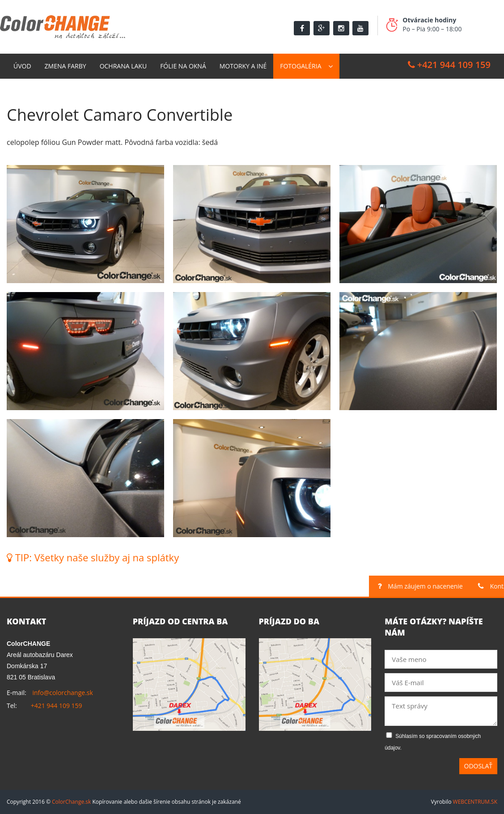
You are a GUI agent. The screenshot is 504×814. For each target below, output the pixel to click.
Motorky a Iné (243, 66)
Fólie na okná (183, 66)
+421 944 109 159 (449, 65)
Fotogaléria (301, 66)
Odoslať (479, 766)
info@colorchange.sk (62, 693)
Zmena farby (66, 66)
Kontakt (28, 91)
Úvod (22, 66)
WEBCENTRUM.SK (475, 802)
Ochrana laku (123, 66)
